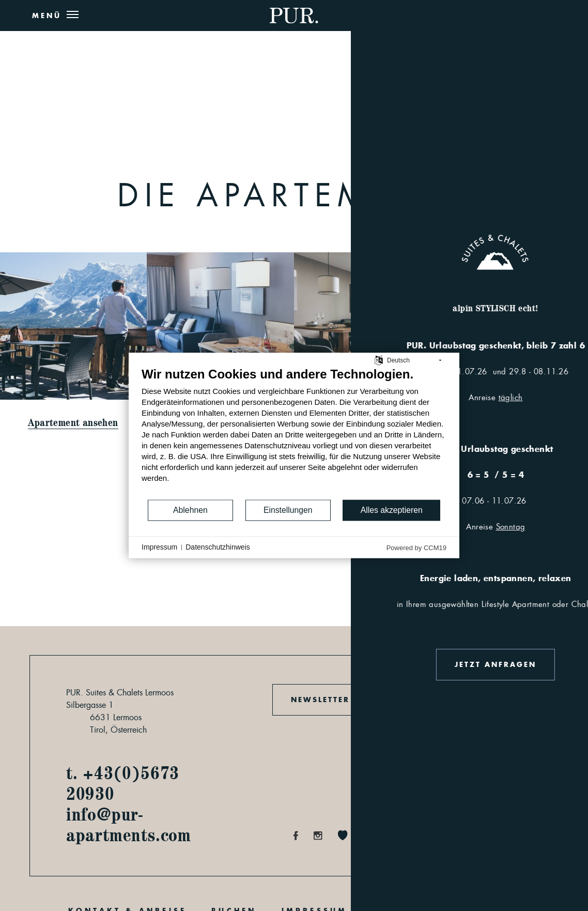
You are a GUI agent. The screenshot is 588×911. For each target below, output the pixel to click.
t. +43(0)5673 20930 (123, 783)
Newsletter (320, 700)
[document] (294, 432)
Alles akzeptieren (392, 510)
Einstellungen (288, 510)
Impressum (159, 547)
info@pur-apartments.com (129, 824)
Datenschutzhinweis (218, 547)
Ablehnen (190, 510)
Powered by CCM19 (416, 548)
